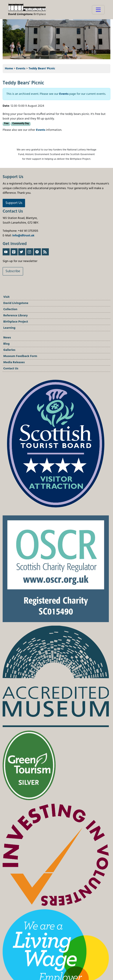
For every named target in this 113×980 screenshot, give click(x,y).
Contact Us (11, 369)
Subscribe (13, 271)
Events (21, 69)
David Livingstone (16, 303)
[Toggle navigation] (98, 10)
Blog (6, 344)
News (7, 338)
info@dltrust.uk (23, 236)
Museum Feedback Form (20, 356)
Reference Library (15, 316)
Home (9, 69)
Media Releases (14, 362)
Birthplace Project (16, 322)
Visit (6, 297)
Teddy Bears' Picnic (42, 69)
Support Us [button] (14, 203)
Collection (10, 309)
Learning (9, 328)
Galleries (9, 350)
